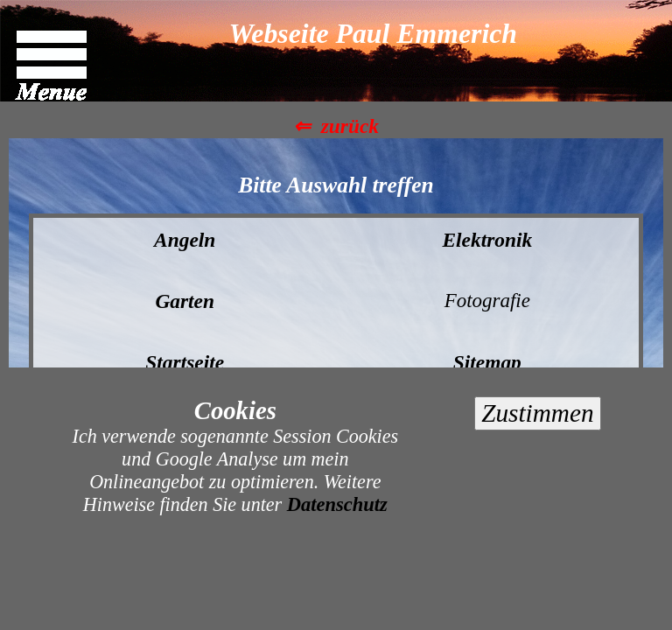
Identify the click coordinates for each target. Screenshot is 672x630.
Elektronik (487, 240)
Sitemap (487, 362)
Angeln (185, 240)
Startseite (185, 362)
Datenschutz (337, 504)
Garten (185, 301)
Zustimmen (537, 413)
